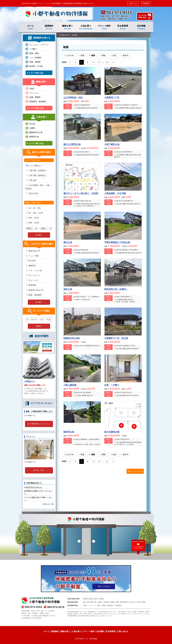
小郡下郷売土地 (112, 144)
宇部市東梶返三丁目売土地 (117, 242)
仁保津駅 (105, 602)
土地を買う (86, 27)
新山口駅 (86, 602)
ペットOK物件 (35, 58)
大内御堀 (101, 599)
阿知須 (91, 599)
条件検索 (75, 35)
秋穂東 (85, 599)
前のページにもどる (135, 471)
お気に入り (133, 3)
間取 (102, 55)
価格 (92, 55)
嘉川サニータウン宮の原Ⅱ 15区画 (81, 193)
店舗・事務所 (35, 62)
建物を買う (67, 27)
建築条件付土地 (36, 132)
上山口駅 (137, 602)
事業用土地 (34, 137)
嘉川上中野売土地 (72, 144)
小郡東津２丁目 (112, 98)
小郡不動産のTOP (64, 35)
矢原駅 (117, 602)
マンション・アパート (39, 45)
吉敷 (95, 599)
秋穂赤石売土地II (72, 338)
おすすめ (69, 55)
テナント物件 (104, 27)
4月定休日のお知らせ (33, 487)
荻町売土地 (69, 432)
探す (39, 326)
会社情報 (141, 27)
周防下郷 (93, 602)
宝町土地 (68, 289)
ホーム (31, 27)
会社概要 (100, 631)
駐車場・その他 (36, 66)
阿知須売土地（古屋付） (116, 289)
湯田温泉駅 (124, 602)
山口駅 (131, 602)
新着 (81, 55)
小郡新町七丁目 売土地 (116, 338)
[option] (39, 377)
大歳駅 (112, 602)
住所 (113, 55)
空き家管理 (123, 27)
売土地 (32, 124)
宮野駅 (143, 602)
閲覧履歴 (146, 3)
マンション (34, 93)
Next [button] (54, 376)
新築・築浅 (34, 53)
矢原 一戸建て (112, 385)
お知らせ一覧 (48, 504)
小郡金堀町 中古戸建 (115, 193)
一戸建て (33, 49)
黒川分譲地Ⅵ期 (112, 432)
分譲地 (32, 128)
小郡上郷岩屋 (70, 385)
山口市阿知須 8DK (73, 98)
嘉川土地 (68, 242)
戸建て (32, 89)
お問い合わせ (123, 631)
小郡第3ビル (29, 381)
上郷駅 (99, 602)
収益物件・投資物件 (38, 101)
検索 (66, 47)
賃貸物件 (49, 27)
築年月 (124, 55)
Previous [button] (24, 376)
